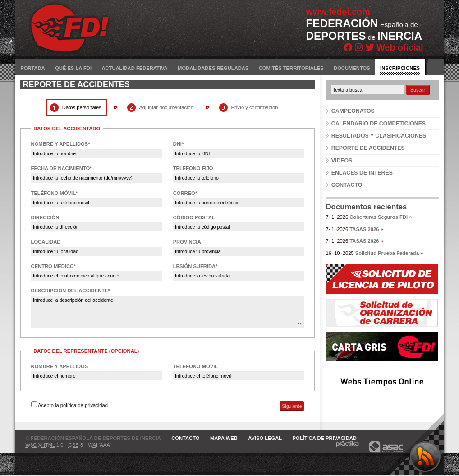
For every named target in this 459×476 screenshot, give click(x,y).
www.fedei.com (338, 12)
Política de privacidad (325, 438)
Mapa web (224, 438)
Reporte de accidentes (368, 148)
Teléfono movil (195, 366)
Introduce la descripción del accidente (168, 311)
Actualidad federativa (134, 68)
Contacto (347, 185)
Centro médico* (53, 266)
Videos (342, 161)
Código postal (194, 217)
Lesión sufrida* (195, 266)
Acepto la (73, 405)
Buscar (418, 90)
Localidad (46, 242)
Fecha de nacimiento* (62, 168)
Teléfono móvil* (55, 193)
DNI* (179, 144)
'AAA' (99, 445)
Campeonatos (353, 111)
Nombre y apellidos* (61, 144)
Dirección (45, 217)
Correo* (185, 193)
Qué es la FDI (73, 68)
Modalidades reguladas (213, 68)
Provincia (187, 242)
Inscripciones (400, 68)
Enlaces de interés (362, 173)
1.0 (44, 445)
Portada (32, 68)
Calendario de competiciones (379, 124)
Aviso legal (265, 438)
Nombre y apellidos (60, 366)
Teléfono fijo (193, 168)
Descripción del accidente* (71, 291)
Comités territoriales (291, 68)
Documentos (352, 68)
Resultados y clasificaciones (379, 136)
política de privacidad (84, 405)
